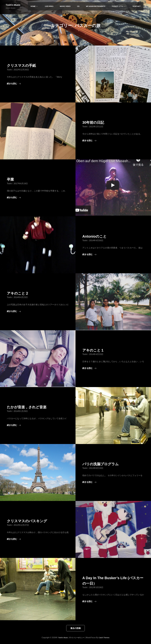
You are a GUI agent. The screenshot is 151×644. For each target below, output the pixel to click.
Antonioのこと (97, 236)
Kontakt (137, 6)
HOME (45, 6)
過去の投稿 (75, 628)
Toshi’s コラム (122, 6)
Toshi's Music (13, 5)
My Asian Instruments (100, 6)
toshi (9, 70)
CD (84, 6)
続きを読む (14, 84)
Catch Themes (106, 638)
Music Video (72, 6)
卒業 (11, 179)
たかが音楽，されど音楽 (30, 407)
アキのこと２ (20, 293)
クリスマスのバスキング (31, 521)
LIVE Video (57, 6)
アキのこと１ (95, 350)
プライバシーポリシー (76, 638)
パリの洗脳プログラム (104, 464)
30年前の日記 (95, 122)
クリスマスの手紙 (24, 65)
